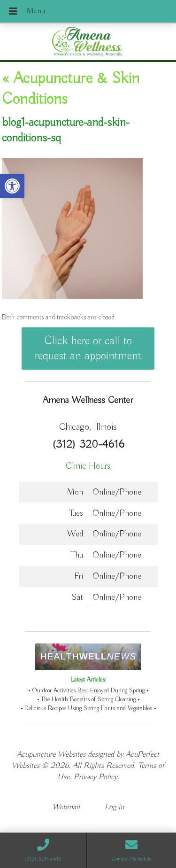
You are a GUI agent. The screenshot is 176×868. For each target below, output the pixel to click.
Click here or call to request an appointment (88, 349)
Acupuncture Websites (51, 755)
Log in (115, 807)
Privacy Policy (96, 777)
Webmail (66, 807)
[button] (12, 186)
